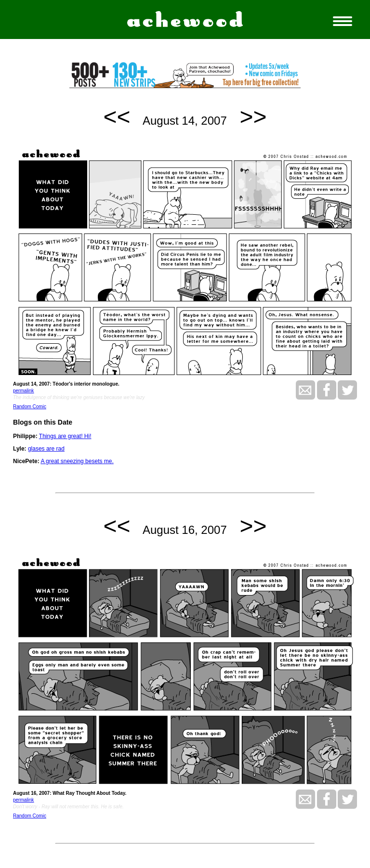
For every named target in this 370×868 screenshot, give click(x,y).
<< (117, 117)
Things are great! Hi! (65, 436)
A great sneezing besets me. (77, 461)
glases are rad (46, 449)
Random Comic (30, 407)
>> (253, 117)
